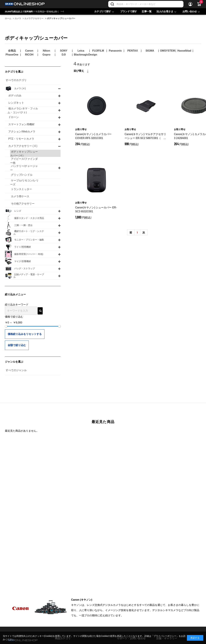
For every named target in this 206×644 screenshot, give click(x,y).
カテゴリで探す (103, 11)
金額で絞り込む (17, 345)
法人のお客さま (165, 11)
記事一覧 (147, 11)
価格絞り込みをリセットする (25, 334)
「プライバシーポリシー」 (165, 636)
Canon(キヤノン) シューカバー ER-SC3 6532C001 (96, 209)
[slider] (6, 326)
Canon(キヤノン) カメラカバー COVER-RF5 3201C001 (93, 136)
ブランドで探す (129, 11)
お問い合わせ (190, 11)
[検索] (112, 4)
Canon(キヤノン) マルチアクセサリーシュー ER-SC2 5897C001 (145, 136)
